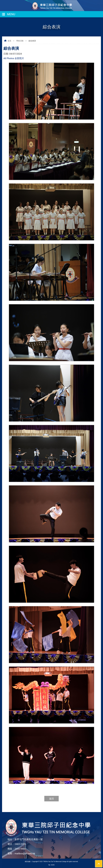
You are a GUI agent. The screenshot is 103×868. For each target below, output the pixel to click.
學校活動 (20, 41)
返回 (51, 799)
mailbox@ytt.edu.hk (25, 853)
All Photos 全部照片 (14, 58)
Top (102, 862)
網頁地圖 (28, 862)
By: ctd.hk (51, 865)
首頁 (9, 41)
